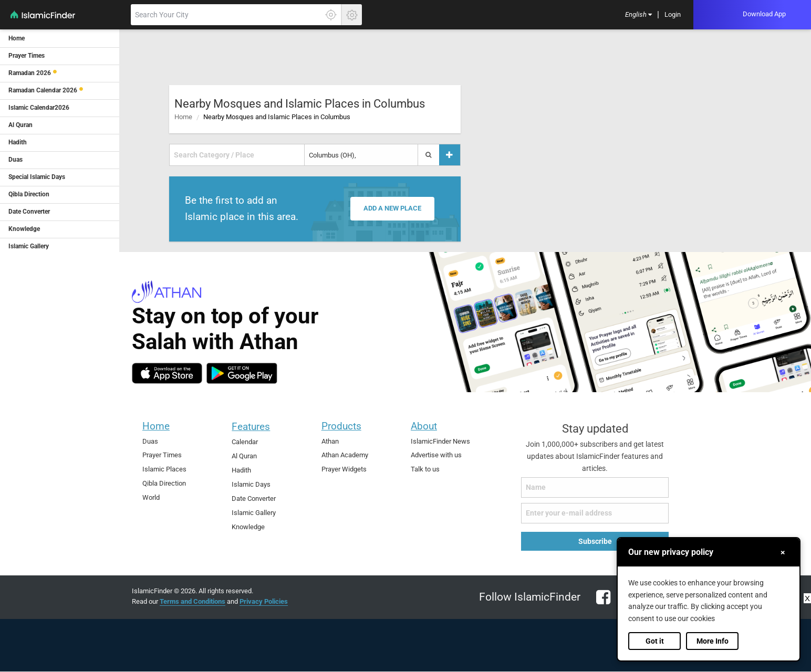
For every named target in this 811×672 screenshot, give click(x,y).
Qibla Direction (164, 483)
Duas (150, 441)
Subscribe (595, 541)
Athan (330, 441)
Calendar (245, 442)
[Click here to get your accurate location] (331, 15)
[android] (242, 373)
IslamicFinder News (440, 441)
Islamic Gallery (254, 513)
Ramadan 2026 (30, 73)
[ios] (167, 373)
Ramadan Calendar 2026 (43, 90)
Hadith (241, 470)
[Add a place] (450, 155)
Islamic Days (251, 484)
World (151, 497)
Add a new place (394, 209)
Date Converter (254, 498)
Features (251, 427)
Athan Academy (345, 455)
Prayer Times (162, 455)
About (424, 426)
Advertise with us (436, 455)
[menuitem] (638, 15)
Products (341, 426)
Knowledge (248, 527)
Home (183, 117)
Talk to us (425, 469)
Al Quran (244, 456)
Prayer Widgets (344, 469)
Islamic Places (164, 469)
